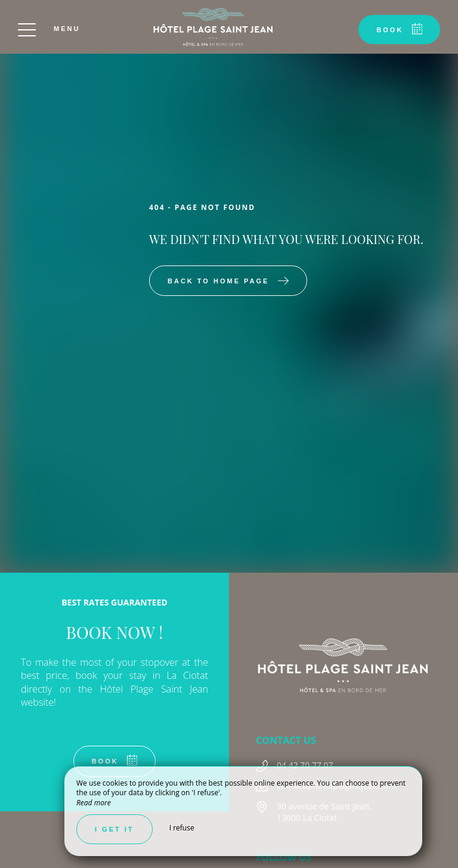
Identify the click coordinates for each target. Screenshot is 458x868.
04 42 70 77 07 (305, 765)
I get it (114, 829)
